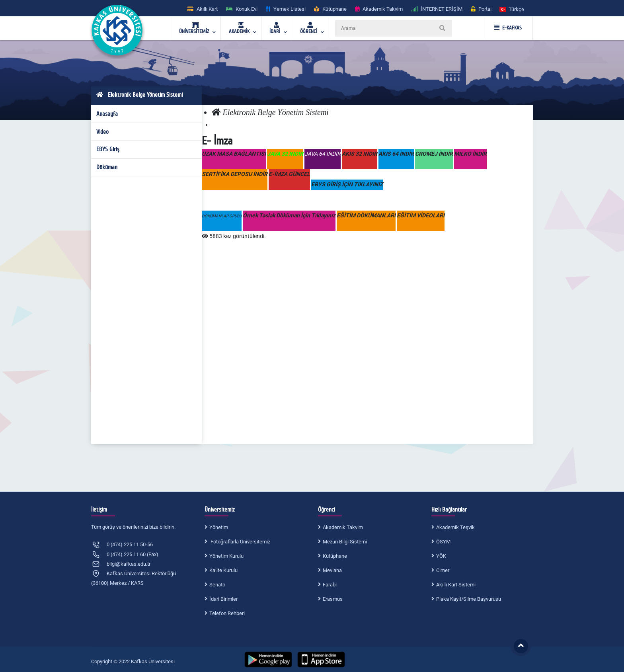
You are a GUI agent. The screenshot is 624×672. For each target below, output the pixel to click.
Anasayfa (107, 114)
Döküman (107, 167)
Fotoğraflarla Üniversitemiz (240, 542)
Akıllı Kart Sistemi (456, 585)
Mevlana (332, 570)
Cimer (443, 570)
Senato (217, 585)
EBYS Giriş (108, 149)
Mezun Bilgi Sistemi (345, 542)
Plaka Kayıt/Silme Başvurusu (469, 599)
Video (102, 132)
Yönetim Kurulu (226, 556)
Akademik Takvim (343, 527)
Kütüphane (335, 556)
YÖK (441, 556)
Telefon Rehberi (227, 613)
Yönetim (219, 527)
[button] (512, 9)
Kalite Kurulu (223, 570)
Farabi (330, 585)
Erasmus (333, 599)
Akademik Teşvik (455, 527)
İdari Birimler (223, 599)
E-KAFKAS (508, 28)
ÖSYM (443, 542)
